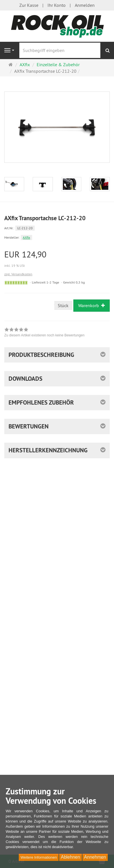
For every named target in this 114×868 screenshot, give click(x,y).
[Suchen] (108, 50)
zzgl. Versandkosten (18, 274)
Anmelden (85, 5)
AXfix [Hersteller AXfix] (26, 237)
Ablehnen (71, 857)
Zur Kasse (29, 5)
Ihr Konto (57, 5)
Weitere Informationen (39, 857)
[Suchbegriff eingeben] (60, 50)
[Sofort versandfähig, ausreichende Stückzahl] (16, 283)
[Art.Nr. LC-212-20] (57, 228)
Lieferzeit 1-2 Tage (45, 282)
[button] (57, 403)
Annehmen (95, 857)
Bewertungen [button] (29, 426)
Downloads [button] (25, 379)
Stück (63, 305)
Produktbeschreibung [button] (41, 355)
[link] (44, 333)
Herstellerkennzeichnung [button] (48, 450)
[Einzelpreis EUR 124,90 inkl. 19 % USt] (57, 259)
